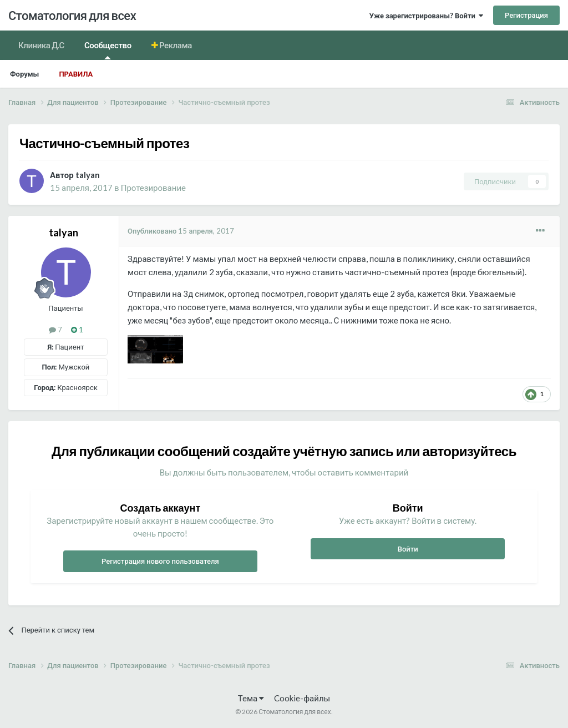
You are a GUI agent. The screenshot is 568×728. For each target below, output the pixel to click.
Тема (251, 698)
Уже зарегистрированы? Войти (426, 16)
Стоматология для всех (72, 15)
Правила (76, 74)
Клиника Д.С (41, 45)
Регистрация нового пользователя (160, 561)
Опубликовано (181, 231)
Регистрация (526, 15)
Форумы (24, 74)
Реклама (175, 45)
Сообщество (108, 50)
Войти (408, 549)
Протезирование (153, 188)
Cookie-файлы (302, 698)
